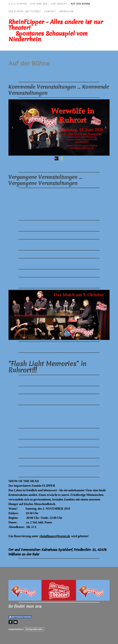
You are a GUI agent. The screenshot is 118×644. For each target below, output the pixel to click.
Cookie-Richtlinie (15, 629)
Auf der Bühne (81, 4)
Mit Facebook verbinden (20, 617)
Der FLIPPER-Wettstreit (25, 12)
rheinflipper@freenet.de (55, 536)
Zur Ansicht (59, 4)
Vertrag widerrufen (34, 629)
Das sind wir (39, 4)
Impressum (66, 12)
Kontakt (50, 12)
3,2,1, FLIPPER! (18, 4)
